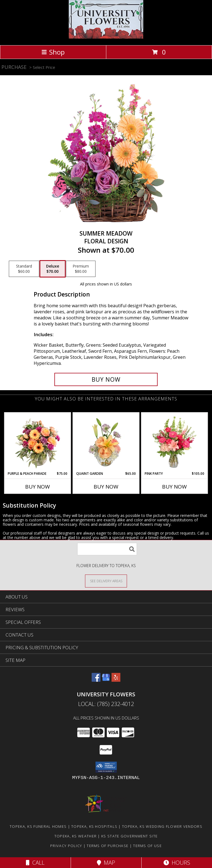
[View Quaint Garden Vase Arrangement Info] (106, 442)
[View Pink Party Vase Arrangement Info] (175, 442)
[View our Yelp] (116, 680)
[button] (106, 767)
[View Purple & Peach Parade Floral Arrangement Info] (38, 442)
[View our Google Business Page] (106, 680)
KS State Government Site (129, 836)
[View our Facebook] (96, 680)
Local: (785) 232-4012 (106, 704)
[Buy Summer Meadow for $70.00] (106, 379)
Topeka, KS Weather (75, 836)
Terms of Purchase (108, 846)
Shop (53, 52)
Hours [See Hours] (177, 863)
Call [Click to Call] (35, 863)
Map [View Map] (106, 863)
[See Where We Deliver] (106, 581)
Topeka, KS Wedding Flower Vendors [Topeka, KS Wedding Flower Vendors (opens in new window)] (162, 826)
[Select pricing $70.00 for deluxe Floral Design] (53, 269)
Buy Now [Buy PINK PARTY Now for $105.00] (174, 487)
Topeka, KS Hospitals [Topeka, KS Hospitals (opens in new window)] (94, 826)
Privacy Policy (66, 846)
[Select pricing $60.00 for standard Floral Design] (24, 269)
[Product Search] (107, 549)
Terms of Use (147, 846)
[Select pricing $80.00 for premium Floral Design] (81, 269)
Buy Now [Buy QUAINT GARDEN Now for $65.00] (106, 487)
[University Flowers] (106, 37)
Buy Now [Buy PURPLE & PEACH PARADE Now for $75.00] (38, 487)
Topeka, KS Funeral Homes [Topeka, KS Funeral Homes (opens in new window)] (38, 826)
